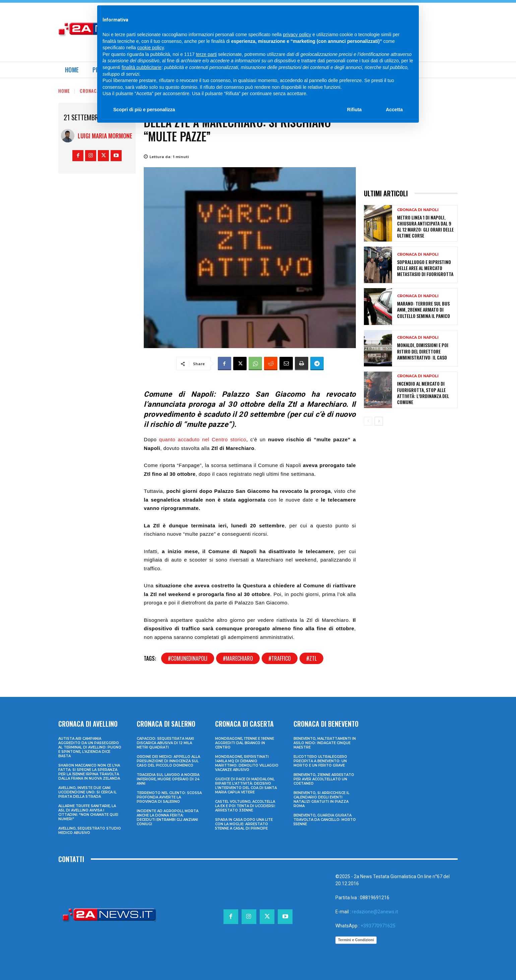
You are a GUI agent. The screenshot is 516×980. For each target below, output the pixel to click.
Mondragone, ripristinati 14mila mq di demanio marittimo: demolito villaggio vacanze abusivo (247, 763)
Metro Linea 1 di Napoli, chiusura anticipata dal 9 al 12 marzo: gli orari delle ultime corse (425, 226)
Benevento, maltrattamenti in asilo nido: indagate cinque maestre (325, 743)
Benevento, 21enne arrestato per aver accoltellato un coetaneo (324, 779)
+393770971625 (378, 926)
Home (64, 91)
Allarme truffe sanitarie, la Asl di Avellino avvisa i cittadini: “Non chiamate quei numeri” (88, 812)
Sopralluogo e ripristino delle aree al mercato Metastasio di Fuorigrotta (425, 268)
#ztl (311, 658)
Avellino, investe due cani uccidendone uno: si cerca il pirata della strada (87, 792)
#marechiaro (238, 658)
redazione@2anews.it (375, 912)
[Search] (397, 13)
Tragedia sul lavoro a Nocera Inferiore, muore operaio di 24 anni (168, 779)
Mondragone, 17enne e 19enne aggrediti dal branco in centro (245, 743)
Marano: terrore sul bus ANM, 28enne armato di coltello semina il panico (424, 309)
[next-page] (379, 421)
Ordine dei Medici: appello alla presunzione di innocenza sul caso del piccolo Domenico (168, 761)
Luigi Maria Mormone (105, 136)
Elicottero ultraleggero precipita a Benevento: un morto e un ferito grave (320, 761)
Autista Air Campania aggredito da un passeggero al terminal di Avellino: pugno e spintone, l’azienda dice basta (90, 747)
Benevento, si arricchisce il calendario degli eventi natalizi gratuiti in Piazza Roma (321, 799)
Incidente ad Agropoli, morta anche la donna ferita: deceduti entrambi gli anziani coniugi (168, 818)
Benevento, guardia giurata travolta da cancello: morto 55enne (325, 820)
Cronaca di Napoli (101, 91)
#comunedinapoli (188, 658)
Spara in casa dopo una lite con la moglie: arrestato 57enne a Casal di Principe (244, 824)
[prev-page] (368, 421)
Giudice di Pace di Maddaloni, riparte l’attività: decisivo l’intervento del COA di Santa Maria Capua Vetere (246, 786)
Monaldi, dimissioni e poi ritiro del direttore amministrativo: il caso (423, 351)
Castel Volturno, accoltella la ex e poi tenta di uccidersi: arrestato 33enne (245, 806)
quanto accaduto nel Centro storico (203, 439)
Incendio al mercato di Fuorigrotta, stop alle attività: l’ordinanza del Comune (423, 393)
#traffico (280, 658)
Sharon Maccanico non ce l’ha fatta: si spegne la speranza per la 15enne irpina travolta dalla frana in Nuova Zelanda (89, 772)
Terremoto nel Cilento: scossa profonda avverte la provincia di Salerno (169, 797)
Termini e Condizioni (356, 940)
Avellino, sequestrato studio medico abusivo (90, 831)
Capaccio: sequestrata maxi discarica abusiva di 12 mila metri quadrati (165, 743)
